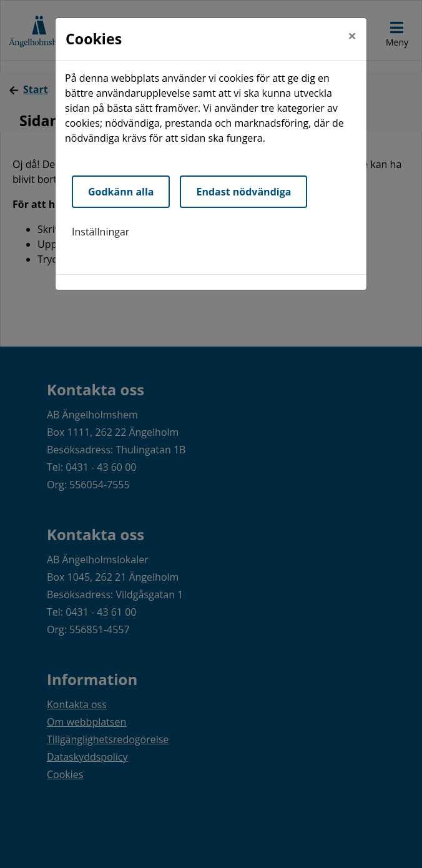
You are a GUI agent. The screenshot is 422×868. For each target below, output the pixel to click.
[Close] (352, 36)
